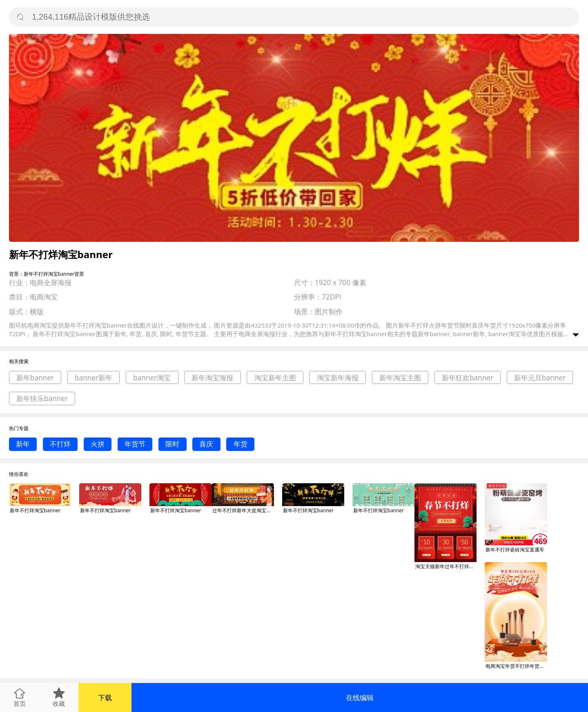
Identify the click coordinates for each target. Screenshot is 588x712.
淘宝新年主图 (275, 378)
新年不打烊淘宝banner (35, 510)
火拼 (98, 444)
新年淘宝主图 (400, 378)
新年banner (35, 378)
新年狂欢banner (468, 378)
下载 (105, 697)
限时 (172, 444)
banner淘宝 (152, 378)
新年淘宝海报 (212, 378)
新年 (23, 444)
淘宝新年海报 (338, 378)
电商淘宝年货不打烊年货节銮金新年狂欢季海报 (516, 666)
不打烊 (60, 444)
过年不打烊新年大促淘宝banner (243, 510)
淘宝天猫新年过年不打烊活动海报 (446, 566)
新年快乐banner (42, 398)
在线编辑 (360, 697)
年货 (241, 444)
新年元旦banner (540, 378)
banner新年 (94, 378)
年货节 (135, 444)
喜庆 (206, 444)
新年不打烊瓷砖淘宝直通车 (515, 550)
